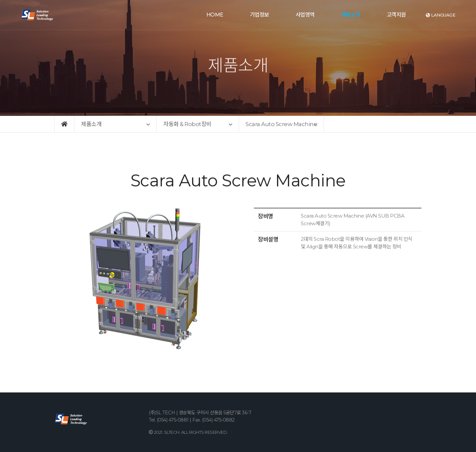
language (441, 15)
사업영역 (305, 15)
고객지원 (396, 15)
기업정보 (259, 15)
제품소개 (351, 15)
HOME (215, 15)
